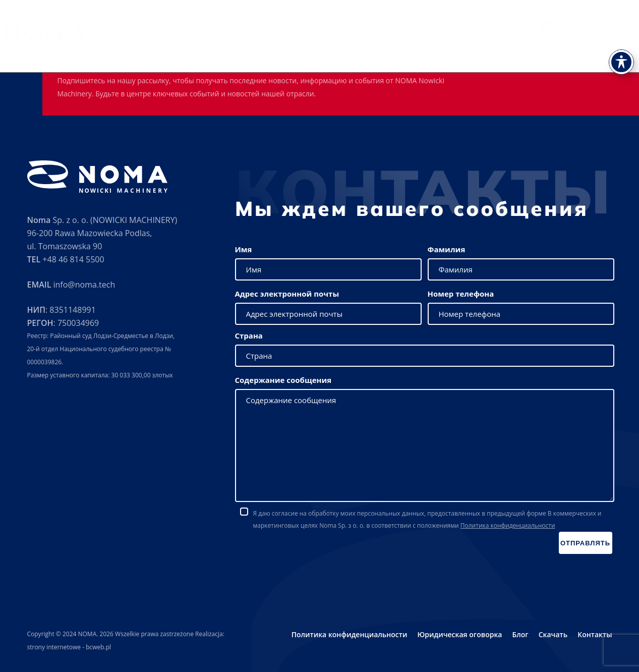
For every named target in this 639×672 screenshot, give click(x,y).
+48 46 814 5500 (73, 259)
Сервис (328, 51)
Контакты (602, 51)
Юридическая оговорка (459, 634)
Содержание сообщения (283, 380)
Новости (518, 51)
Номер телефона (461, 294)
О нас (233, 51)
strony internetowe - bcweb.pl (69, 647)
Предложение (279, 51)
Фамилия (447, 249)
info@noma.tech (84, 285)
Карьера (559, 51)
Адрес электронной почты (287, 294)
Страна (249, 335)
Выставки (369, 51)
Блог (520, 634)
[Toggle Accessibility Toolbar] (621, 40)
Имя (244, 249)
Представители (424, 51)
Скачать (477, 51)
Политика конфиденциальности (508, 525)
